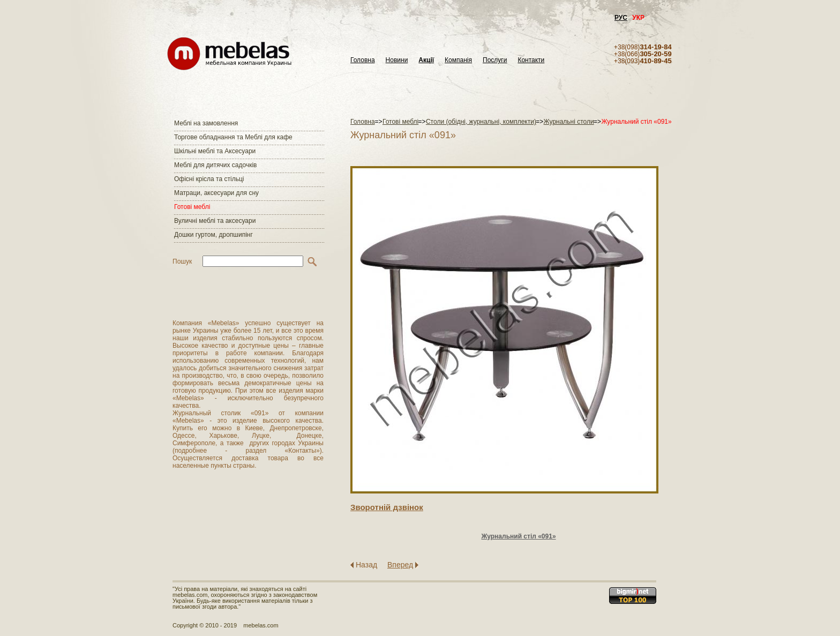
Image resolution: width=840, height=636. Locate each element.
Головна (363, 60)
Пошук (182, 261)
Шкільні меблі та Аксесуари (215, 151)
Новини (397, 60)
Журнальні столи (569, 122)
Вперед (400, 565)
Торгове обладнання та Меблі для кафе (233, 137)
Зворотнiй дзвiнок (387, 507)
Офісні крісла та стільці (209, 179)
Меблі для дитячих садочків (215, 165)
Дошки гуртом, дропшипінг (213, 235)
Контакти (531, 60)
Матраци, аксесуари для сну (216, 193)
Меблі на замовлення (206, 123)
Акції (426, 60)
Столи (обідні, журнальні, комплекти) (481, 122)
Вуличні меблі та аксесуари (215, 221)
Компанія (458, 60)
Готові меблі (192, 207)
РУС (621, 18)
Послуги (495, 60)
